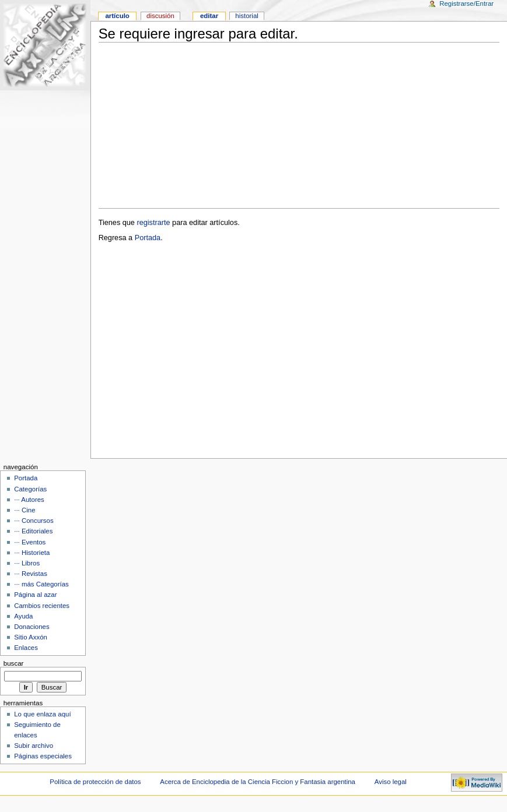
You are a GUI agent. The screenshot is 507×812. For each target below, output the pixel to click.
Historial (246, 16)
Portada (148, 238)
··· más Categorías (41, 584)
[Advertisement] (299, 125)
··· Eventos (30, 542)
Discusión (160, 16)
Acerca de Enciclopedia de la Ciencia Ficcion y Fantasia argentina (258, 782)
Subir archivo (34, 746)
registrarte (153, 223)
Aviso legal (391, 782)
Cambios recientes (42, 606)
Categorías (30, 489)
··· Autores (29, 500)
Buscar (14, 663)
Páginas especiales (43, 756)
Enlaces (26, 648)
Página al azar (35, 595)
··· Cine (25, 510)
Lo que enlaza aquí (42, 714)
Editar (209, 16)
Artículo (117, 16)
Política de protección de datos (95, 782)
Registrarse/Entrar (466, 3)
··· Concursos (34, 521)
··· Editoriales (33, 531)
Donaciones (32, 627)
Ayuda (23, 616)
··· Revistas (31, 574)
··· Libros (27, 563)
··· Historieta (32, 553)
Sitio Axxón (31, 637)
